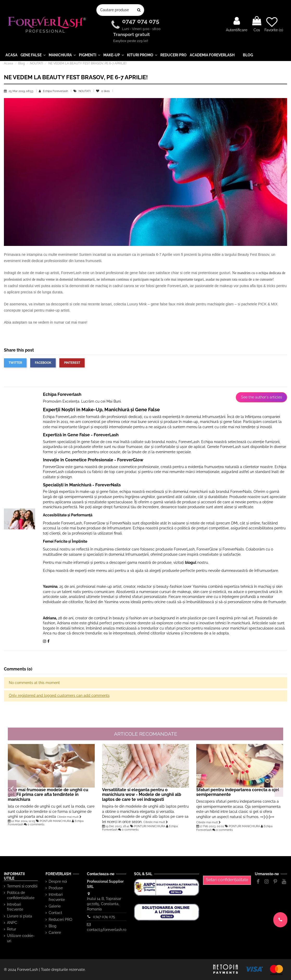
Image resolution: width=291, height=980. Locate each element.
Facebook (43, 363)
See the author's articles (262, 397)
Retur (12, 929)
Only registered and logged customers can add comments (59, 695)
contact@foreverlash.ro (107, 930)
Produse (56, 888)
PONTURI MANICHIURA (55, 821)
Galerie (55, 906)
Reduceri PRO (61, 919)
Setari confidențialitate (227, 880)
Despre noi (58, 881)
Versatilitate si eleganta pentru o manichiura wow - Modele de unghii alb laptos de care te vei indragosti (142, 795)
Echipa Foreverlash (55, 91)
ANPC (12, 923)
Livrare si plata (20, 916)
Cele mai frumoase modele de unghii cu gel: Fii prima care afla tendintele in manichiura (48, 795)
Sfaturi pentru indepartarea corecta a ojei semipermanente (238, 792)
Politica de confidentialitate (21, 895)
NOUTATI (85, 91)
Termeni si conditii (22, 886)
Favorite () (274, 24)
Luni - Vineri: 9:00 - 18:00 (141, 29)
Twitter (15, 363)
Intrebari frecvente (15, 907)
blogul (191, 562)
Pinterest (72, 363)
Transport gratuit (132, 35)
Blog (53, 926)
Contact (55, 913)
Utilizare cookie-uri (21, 938)
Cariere (55, 933)
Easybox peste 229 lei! (131, 41)
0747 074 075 (141, 21)
